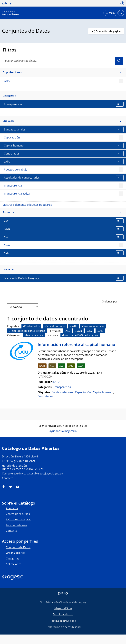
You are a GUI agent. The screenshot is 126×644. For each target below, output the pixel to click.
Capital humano (103, 392)
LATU (64, 81)
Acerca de (12, 508)
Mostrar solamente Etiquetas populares (27, 205)
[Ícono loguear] (122, 3)
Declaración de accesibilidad (63, 627)
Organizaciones (15, 553)
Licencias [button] (62, 269)
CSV (52, 366)
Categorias (13, 558)
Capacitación (64, 138)
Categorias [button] (62, 95)
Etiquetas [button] (62, 121)
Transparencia (64, 186)
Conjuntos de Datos (18, 547)
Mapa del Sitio (63, 608)
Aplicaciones (14, 564)
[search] (63, 61)
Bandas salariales (62, 392)
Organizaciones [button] (62, 72)
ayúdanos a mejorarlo (63, 431)
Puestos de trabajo (64, 170)
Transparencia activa (64, 194)
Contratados (45, 396)
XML (71, 366)
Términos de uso (16, 525)
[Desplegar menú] (111, 13)
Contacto (8, 478)
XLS (61, 366)
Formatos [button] (62, 212)
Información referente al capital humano (76, 344)
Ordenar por (110, 301)
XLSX (64, 245)
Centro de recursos (18, 514)
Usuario (119, 61)
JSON (42, 366)
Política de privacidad (63, 621)
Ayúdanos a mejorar (18, 519)
